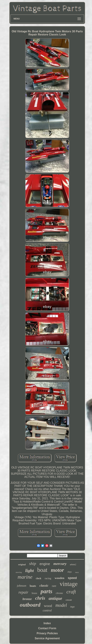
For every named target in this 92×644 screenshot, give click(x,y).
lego (73, 607)
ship (33, 564)
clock (39, 578)
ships (70, 572)
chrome (59, 593)
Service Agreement (47, 638)
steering (19, 572)
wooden (59, 578)
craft (71, 592)
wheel (73, 565)
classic (44, 586)
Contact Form (47, 628)
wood (48, 606)
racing (48, 578)
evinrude (69, 600)
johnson (22, 586)
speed (72, 578)
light (30, 571)
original (22, 564)
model (61, 605)
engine (45, 564)
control (47, 610)
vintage (69, 584)
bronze (27, 599)
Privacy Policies (47, 633)
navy (77, 572)
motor (57, 570)
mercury (60, 564)
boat (42, 570)
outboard (30, 605)
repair (23, 592)
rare (54, 586)
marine (25, 577)
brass (34, 593)
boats (33, 586)
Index (47, 623)
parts (46, 591)
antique (55, 598)
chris (40, 598)
